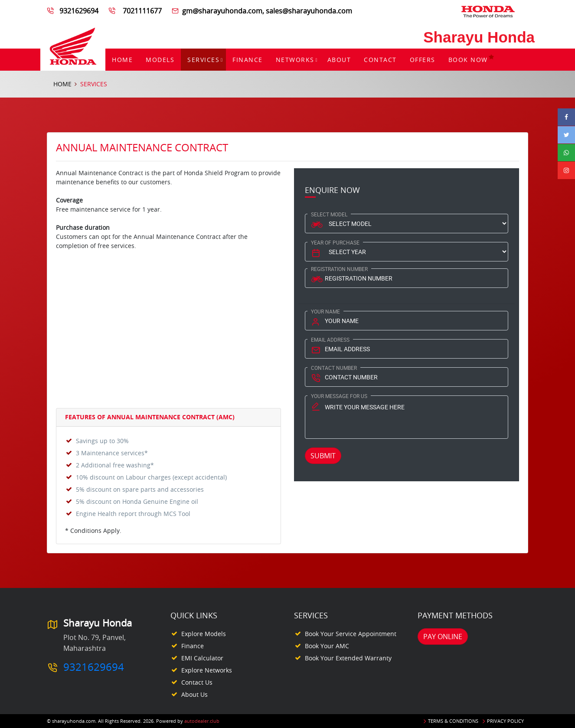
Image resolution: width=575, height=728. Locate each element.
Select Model (329, 214)
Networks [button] (295, 60)
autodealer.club (202, 721)
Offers (423, 60)
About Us (194, 694)
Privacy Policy (505, 721)
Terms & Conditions (453, 721)
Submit (323, 456)
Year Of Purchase (335, 242)
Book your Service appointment (351, 634)
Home (122, 60)
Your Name (325, 311)
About (339, 60)
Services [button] (203, 60)
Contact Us (197, 682)
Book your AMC (327, 646)
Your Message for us (339, 396)
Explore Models (204, 634)
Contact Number (334, 368)
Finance (248, 60)
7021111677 (141, 11)
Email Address (330, 340)
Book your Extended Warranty (348, 658)
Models (160, 60)
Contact (380, 60)
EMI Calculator (202, 658)
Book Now (472, 60)
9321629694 (80, 11)
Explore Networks (207, 670)
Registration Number (339, 269)
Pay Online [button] (443, 637)
